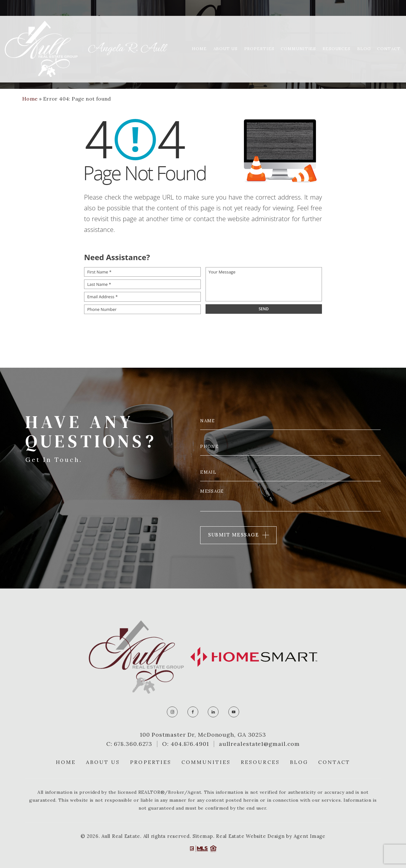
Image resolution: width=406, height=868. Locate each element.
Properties (259, 33)
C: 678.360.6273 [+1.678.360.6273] (129, 744)
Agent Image (310, 836)
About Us (226, 33)
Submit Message (233, 535)
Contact (389, 33)
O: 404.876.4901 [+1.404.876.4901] (186, 744)
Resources (337, 33)
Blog (364, 33)
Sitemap (203, 836)
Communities (298, 33)
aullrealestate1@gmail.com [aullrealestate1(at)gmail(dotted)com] (259, 744)
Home (199, 33)
